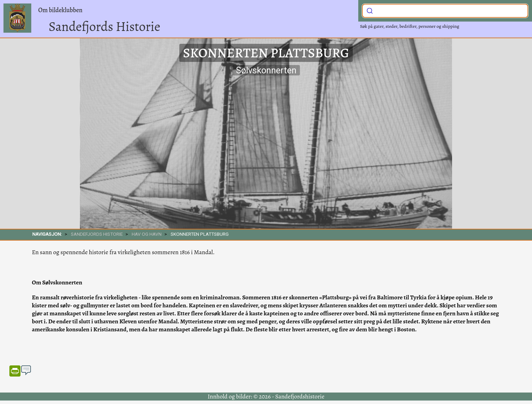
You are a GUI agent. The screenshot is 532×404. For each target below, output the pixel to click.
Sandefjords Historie (104, 26)
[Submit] (370, 10)
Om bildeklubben (60, 10)
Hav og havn (147, 234)
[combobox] (445, 11)
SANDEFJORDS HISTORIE (97, 234)
